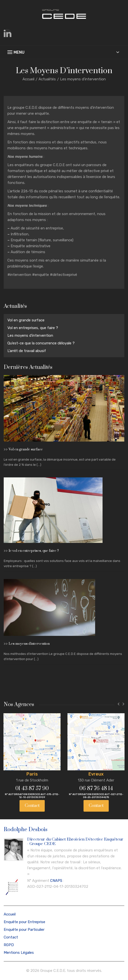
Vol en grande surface (26, 320)
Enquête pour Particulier (24, 930)
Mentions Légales (19, 953)
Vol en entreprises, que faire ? (33, 328)
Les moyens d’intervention (30, 335)
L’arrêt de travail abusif (27, 351)
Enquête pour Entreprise (24, 922)
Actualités (47, 79)
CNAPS (56, 881)
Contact (32, 806)
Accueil (28, 79)
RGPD (9, 945)
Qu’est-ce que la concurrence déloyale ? (41, 343)
